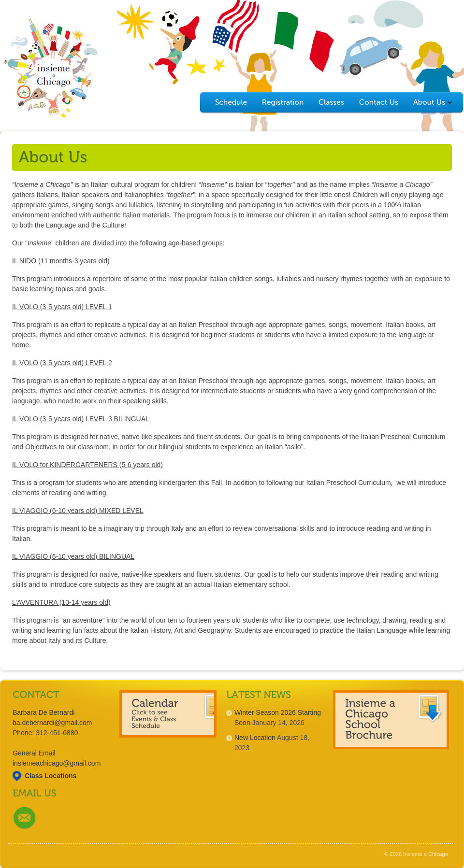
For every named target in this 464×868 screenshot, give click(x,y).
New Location (255, 738)
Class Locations (51, 776)
